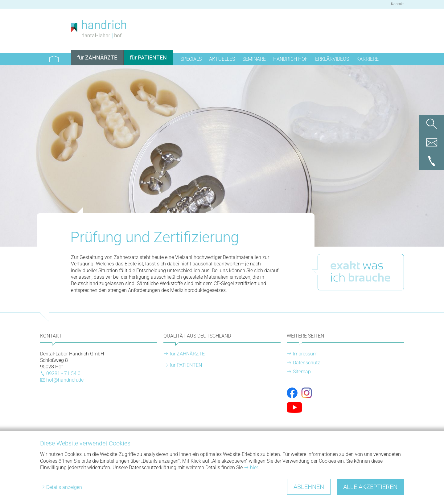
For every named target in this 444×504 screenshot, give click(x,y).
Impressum (305, 354)
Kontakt (397, 4)
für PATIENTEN (186, 365)
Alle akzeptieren (370, 487)
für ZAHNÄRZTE (187, 354)
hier (254, 467)
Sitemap (302, 372)
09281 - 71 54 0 (63, 373)
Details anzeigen (64, 487)
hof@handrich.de (65, 380)
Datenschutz (306, 363)
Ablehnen (309, 487)
